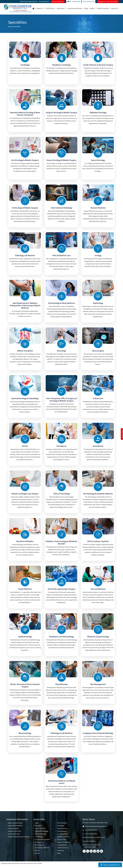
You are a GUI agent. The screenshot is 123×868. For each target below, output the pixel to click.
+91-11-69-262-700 (89, 1)
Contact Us (114, 8)
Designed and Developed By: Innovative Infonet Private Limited (21, 866)
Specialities (61, 8)
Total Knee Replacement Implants (19, 839)
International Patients (75, 8)
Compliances (39, 845)
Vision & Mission (40, 831)
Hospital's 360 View (14, 834)
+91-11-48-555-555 (74, 1)
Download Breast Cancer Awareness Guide (93, 849)
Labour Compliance (64, 845)
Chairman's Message (42, 834)
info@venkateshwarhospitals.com (96, 829)
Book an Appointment (110, 865)
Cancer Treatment (58, 1)
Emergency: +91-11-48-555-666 (108, 1)
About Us (40, 8)
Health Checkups (103, 8)
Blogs (86, 8)
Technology (39, 839)
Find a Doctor (50, 8)
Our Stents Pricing (14, 837)
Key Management (41, 837)
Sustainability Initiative (43, 842)
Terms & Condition (63, 839)
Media (93, 8)
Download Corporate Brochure (95, 840)
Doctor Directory (90, 844)
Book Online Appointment (29, 1)
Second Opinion (44, 1)
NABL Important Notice (15, 826)
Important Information (15, 829)
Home (10, 26)
